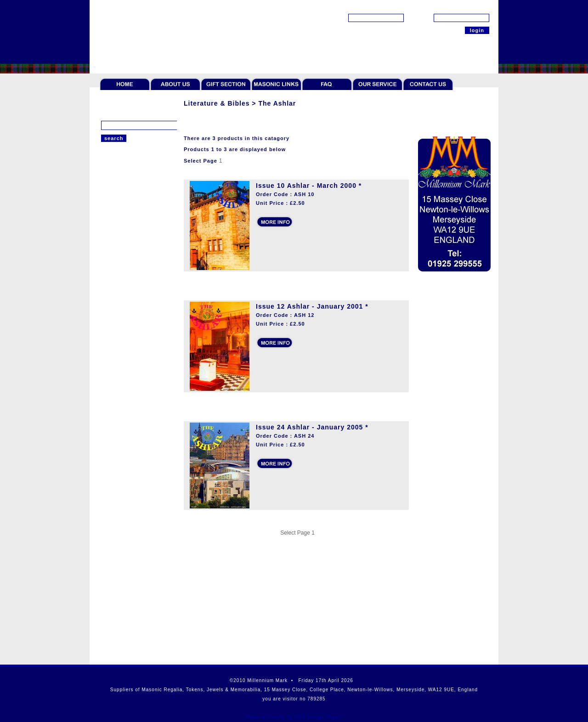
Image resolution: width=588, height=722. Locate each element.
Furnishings (117, 375)
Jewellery (114, 239)
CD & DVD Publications (132, 319)
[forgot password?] (466, 7)
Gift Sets (113, 361)
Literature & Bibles (126, 253)
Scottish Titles (120, 308)
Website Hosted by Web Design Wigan (294, 717)
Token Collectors (123, 213)
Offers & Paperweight (130, 415)
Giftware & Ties (122, 348)
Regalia (111, 186)
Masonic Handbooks (128, 285)
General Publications (129, 273)
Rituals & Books (122, 335)
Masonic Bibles (121, 262)
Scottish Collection (126, 428)
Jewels (110, 226)
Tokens (110, 199)
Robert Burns (119, 401)
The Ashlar (116, 296)
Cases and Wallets (126, 388)
